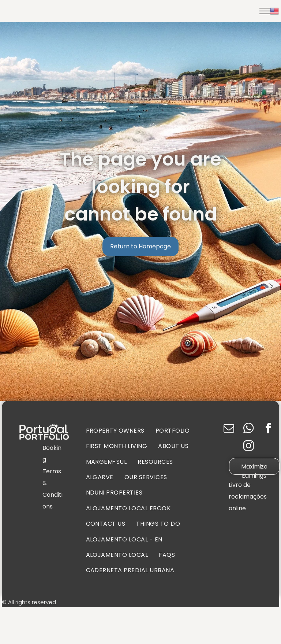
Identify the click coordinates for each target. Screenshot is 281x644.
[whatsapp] (249, 429)
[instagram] (249, 447)
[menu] (265, 11)
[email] (229, 429)
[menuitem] (115, 431)
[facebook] (268, 429)
